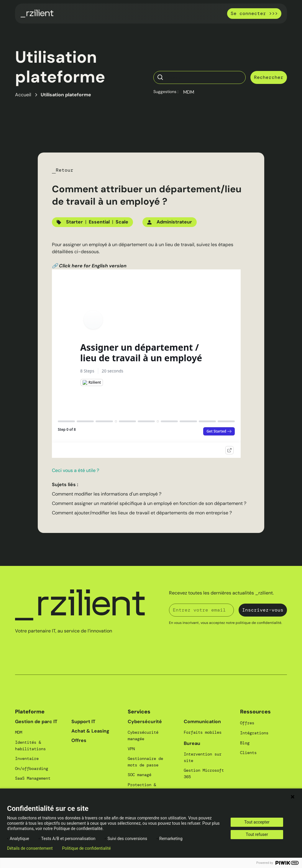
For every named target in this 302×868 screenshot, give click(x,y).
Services (139, 712)
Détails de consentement (30, 848)
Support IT (83, 722)
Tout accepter (257, 822)
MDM (189, 92)
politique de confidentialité (258, 623)
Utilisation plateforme (66, 95)
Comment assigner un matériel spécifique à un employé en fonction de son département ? (149, 503)
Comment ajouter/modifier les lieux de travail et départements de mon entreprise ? (142, 513)
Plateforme (30, 712)
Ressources (255, 712)
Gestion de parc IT (36, 722)
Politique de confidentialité (87, 848)
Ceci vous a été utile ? (75, 470)
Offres (79, 740)
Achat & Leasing (90, 731)
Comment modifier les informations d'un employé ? (107, 494)
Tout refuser (257, 834)
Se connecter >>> (254, 13)
